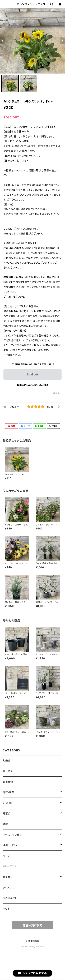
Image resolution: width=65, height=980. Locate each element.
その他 (6, 909)
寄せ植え (8, 771)
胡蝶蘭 (7, 761)
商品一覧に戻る (32, 925)
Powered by (32, 947)
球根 (5, 824)
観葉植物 (8, 782)
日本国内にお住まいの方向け (32, 385)
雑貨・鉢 (7, 803)
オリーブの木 (10, 866)
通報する (57, 393)
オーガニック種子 (12, 835)
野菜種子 (8, 877)
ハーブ (6, 856)
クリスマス (8, 887)
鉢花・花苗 (9, 792)
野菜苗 (7, 813)
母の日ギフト (10, 898)
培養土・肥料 (10, 845)
